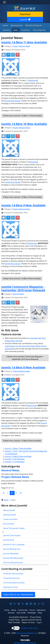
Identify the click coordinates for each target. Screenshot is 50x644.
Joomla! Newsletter (11, 554)
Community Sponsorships (14, 583)
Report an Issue (28, 622)
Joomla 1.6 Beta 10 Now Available (24, 124)
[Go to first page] (4, 493)
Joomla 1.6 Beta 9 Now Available (23, 205)
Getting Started (10, 515)
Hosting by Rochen (25, 643)
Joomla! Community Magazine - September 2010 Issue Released (23, 288)
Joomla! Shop (9, 540)
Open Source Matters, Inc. (27, 633)
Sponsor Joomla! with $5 (31, 620)
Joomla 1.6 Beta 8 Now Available (23, 367)
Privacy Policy (35, 617)
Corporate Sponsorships (13, 574)
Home (5, 25)
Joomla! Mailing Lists (12, 549)
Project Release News (21, 46)
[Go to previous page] (8, 493)
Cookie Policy (14, 620)
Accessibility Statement (18, 617)
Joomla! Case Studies (12, 535)
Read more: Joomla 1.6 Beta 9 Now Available (22, 279)
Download (25, 14)
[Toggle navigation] (4, 2)
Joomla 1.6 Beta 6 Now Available (18, 456)
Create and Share (10, 519)
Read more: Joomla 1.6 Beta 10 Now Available (22, 197)
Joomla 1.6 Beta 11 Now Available (24, 42)
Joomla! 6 (7, 30)
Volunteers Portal (10, 587)
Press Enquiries (39, 30)
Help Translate (14, 622)
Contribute (25, 30)
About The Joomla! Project (14, 528)
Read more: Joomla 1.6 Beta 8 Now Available (22, 441)
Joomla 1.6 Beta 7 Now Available (18, 448)
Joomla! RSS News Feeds (13, 558)
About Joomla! (17, 25)
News (16, 30)
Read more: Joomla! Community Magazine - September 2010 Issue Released (25, 358)
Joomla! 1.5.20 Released (15, 459)
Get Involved (8, 524)
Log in (39, 622)
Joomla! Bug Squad (12, 101)
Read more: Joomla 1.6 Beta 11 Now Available (22, 116)
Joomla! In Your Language (14, 544)
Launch (25, 19)
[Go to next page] (16, 493)
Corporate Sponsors (12, 578)
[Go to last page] (21, 493)
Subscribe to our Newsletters (18, 594)
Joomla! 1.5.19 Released (15, 462)
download (33, 80)
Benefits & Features (34, 25)
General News (18, 294)
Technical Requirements (13, 563)
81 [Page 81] (12, 493)
